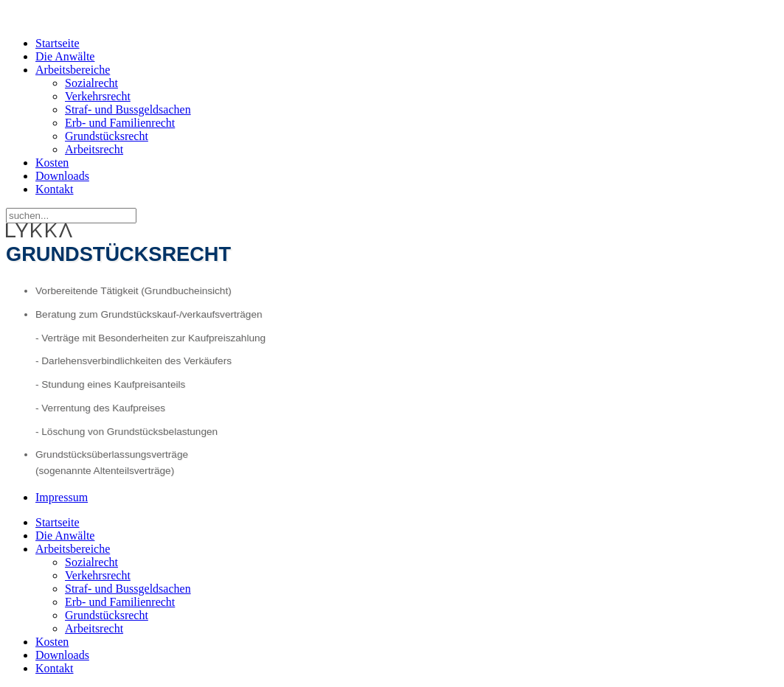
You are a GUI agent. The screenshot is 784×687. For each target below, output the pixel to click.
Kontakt (55, 189)
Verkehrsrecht (98, 96)
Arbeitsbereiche (73, 70)
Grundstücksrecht (107, 136)
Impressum (62, 497)
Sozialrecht (91, 83)
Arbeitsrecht (94, 149)
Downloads (62, 176)
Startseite (58, 43)
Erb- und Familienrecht (120, 123)
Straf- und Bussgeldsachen (128, 109)
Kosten (52, 163)
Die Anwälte (65, 56)
